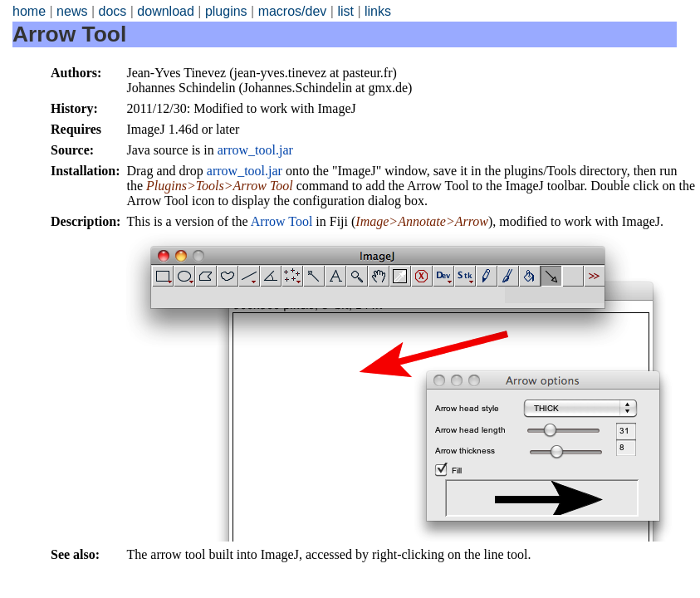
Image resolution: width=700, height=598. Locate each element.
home (29, 11)
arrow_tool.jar (255, 150)
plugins (226, 11)
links (378, 11)
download (166, 11)
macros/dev (293, 11)
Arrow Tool (282, 221)
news (72, 11)
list (345, 11)
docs (112, 11)
